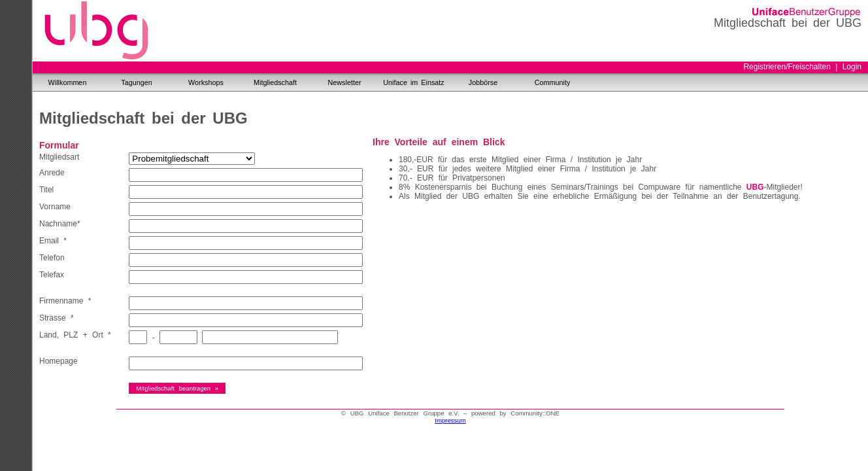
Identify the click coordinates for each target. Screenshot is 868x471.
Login (852, 67)
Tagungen (136, 82)
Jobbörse (483, 82)
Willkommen (68, 82)
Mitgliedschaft (275, 82)
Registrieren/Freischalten (787, 67)
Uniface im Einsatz (413, 82)
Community (553, 82)
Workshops (206, 82)
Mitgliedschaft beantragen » (177, 388)
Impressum (450, 420)
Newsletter (344, 82)
